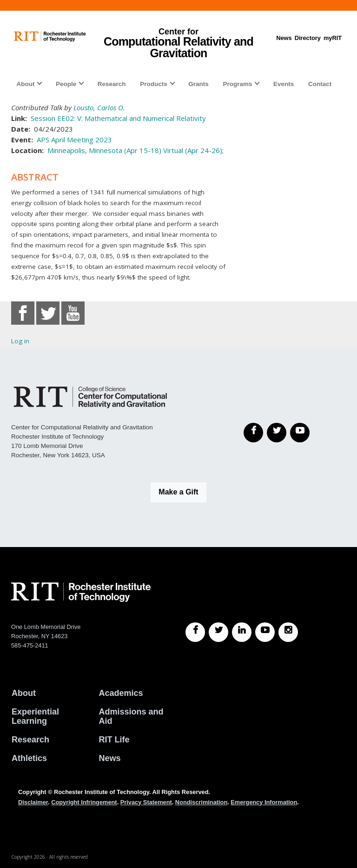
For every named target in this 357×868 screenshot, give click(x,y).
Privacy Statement (146, 802)
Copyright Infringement (84, 802)
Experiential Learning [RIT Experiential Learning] (35, 716)
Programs (237, 84)
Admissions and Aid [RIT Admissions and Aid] (131, 716)
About (25, 84)
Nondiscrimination (201, 802)
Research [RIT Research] (30, 740)
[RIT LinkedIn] (242, 632)
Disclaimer (33, 802)
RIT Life (114, 740)
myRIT (333, 38)
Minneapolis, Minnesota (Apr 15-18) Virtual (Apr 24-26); (136, 150)
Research (112, 84)
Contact (320, 84)
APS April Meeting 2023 (74, 140)
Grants (198, 84)
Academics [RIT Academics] (121, 693)
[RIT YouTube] (265, 632)
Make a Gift (178, 492)
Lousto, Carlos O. (99, 107)
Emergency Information (264, 802)
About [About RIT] (24, 693)
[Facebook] (253, 433)
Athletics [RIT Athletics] (29, 758)
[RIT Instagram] (288, 632)
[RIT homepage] (50, 37)
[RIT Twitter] (218, 632)
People (66, 84)
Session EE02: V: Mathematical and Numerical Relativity (118, 118)
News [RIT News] (110, 758)
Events (284, 84)
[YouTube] (300, 433)
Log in (20, 341)
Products (154, 84)
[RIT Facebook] (195, 632)
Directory (308, 38)
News (284, 38)
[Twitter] (277, 433)
